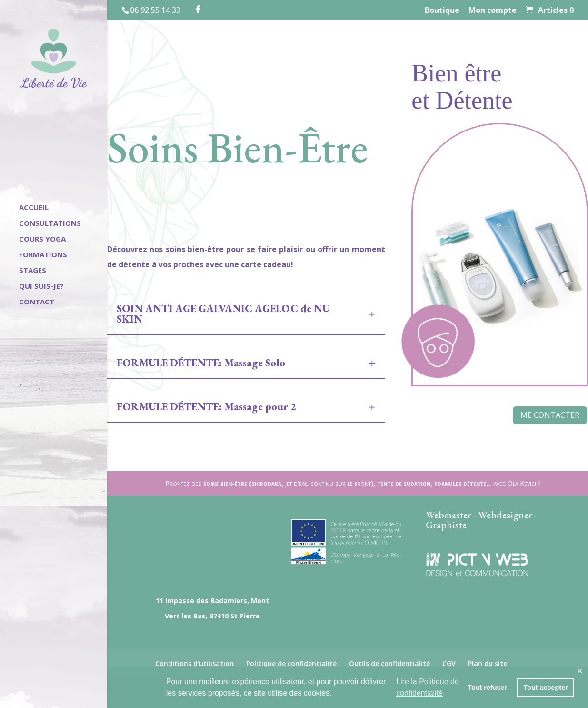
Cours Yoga (42, 239)
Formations (43, 255)
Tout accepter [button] (545, 688)
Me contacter (550, 415)
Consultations (50, 224)
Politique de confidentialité (291, 663)
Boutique (442, 11)
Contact (37, 302)
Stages (33, 271)
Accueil (34, 208)
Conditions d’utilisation (194, 663)
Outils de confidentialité (389, 663)
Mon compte (493, 11)
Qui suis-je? (41, 287)
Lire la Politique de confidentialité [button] (428, 687)
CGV (449, 663)
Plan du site (488, 663)
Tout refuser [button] (487, 688)
